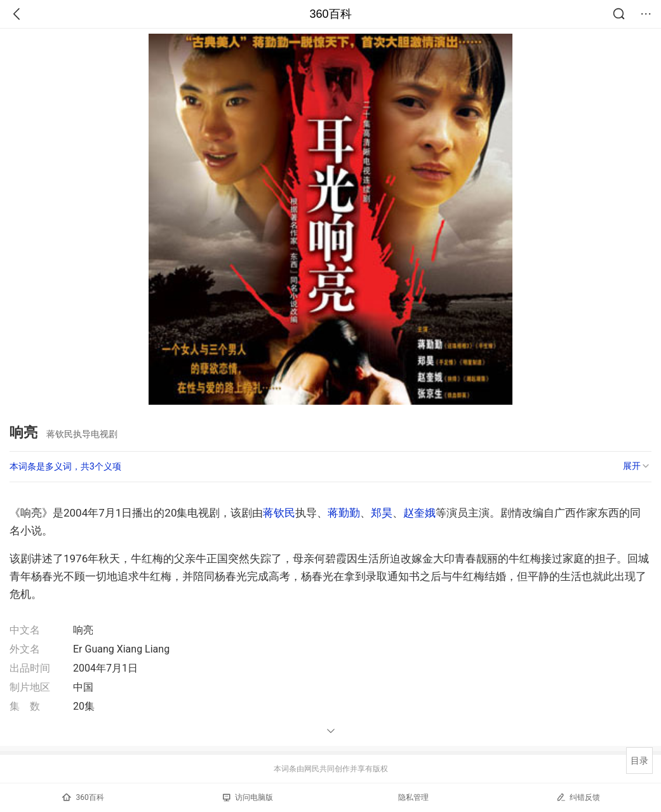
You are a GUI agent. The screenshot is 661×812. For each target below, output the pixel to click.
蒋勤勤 (344, 513)
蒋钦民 (279, 513)
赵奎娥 (419, 513)
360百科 (330, 14)
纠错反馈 (578, 797)
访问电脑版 (248, 797)
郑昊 (382, 513)
